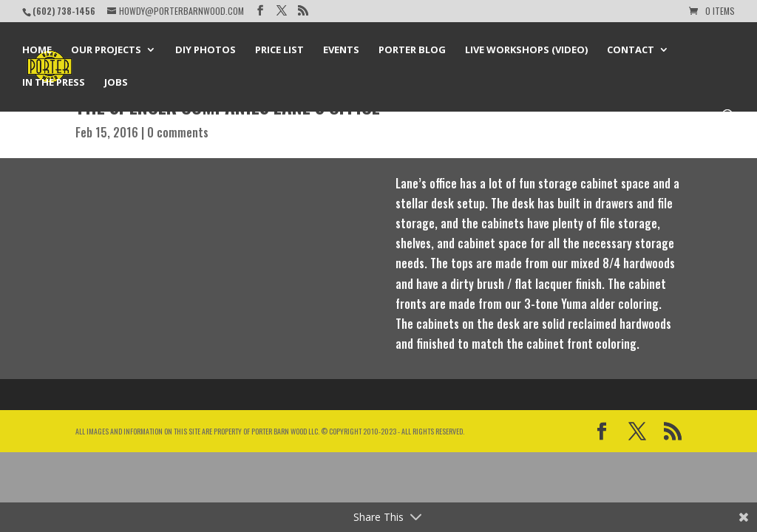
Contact (631, 50)
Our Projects (106, 50)
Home (37, 50)
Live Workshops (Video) (526, 50)
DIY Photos (206, 50)
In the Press (54, 83)
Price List (279, 50)
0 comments (178, 132)
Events (341, 50)
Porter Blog (412, 50)
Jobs (116, 83)
